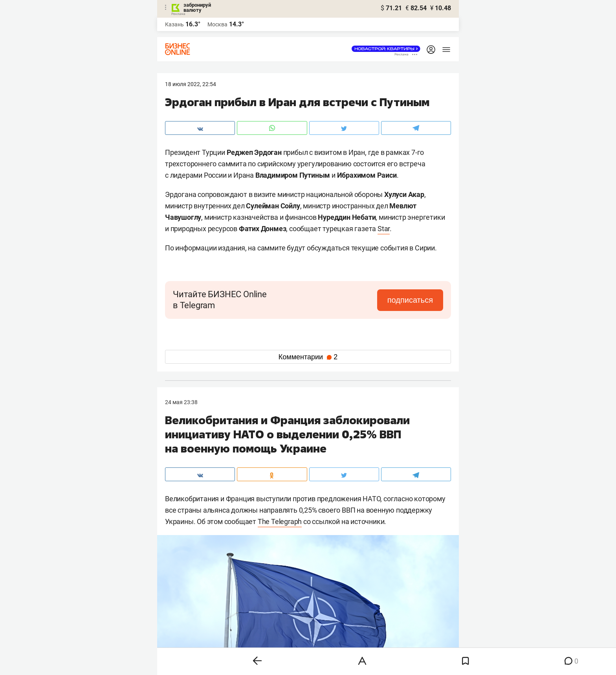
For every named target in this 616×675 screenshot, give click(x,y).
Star (384, 229)
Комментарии (308, 357)
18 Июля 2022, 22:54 (191, 84)
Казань (174, 24)
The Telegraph (280, 521)
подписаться (410, 300)
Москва (217, 24)
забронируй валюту (197, 7)
